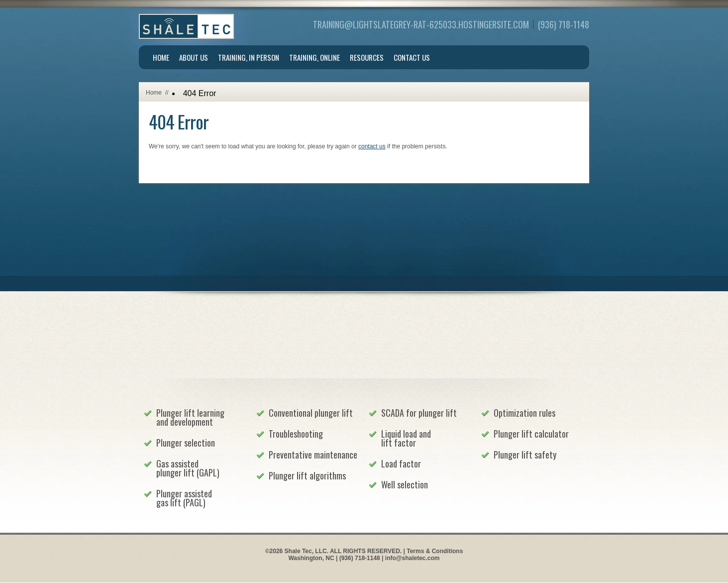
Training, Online (314, 57)
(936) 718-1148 (564, 24)
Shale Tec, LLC (186, 26)
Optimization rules (524, 413)
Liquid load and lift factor (406, 438)
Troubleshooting (296, 434)
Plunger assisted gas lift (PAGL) (184, 498)
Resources (367, 57)
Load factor (401, 464)
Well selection (405, 484)
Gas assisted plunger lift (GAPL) (188, 468)
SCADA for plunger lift (419, 413)
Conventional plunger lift (311, 413)
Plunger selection (186, 443)
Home (161, 57)
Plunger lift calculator (531, 434)
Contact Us (412, 57)
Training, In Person (249, 57)
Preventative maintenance (313, 455)
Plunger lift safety (525, 455)
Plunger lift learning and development (190, 417)
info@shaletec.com (413, 558)
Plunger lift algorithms (307, 475)
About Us (194, 57)
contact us (372, 146)
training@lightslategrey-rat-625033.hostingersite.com (421, 24)
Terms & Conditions (435, 551)
